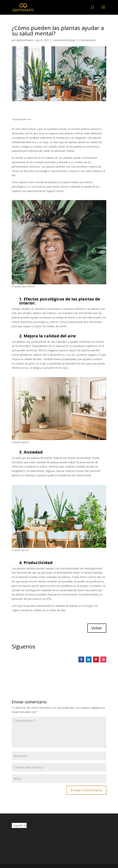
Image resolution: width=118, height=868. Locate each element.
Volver (97, 628)
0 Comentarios (87, 40)
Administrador (25, 40)
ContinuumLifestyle (64, 40)
